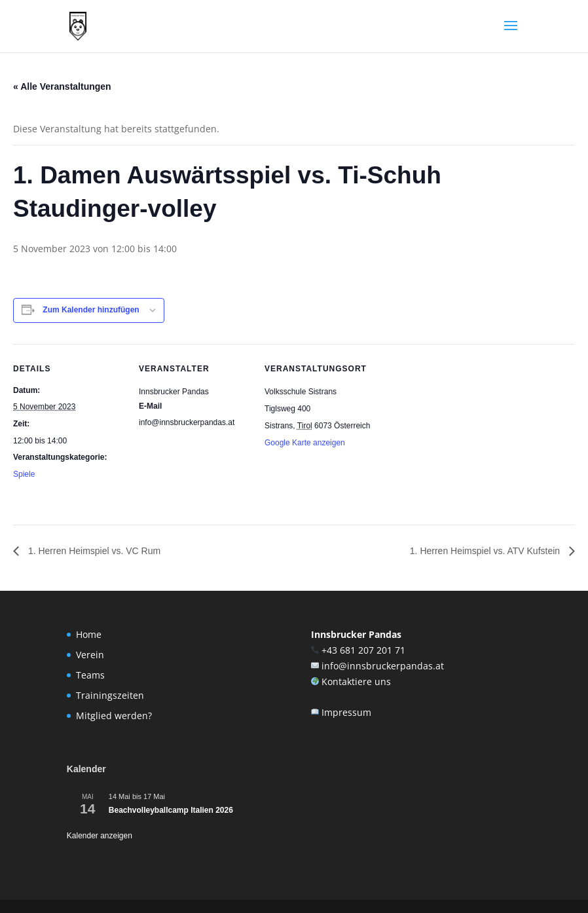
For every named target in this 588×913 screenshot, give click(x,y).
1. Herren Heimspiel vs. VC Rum (93, 551)
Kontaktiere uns (356, 681)
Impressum (346, 712)
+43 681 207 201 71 (363, 650)
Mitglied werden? (114, 716)
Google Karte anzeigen (305, 443)
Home (89, 634)
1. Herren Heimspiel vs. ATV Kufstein (486, 551)
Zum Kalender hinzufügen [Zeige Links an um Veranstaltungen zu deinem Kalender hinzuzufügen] (91, 310)
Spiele (24, 474)
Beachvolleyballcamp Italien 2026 (171, 810)
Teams (90, 675)
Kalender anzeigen (100, 836)
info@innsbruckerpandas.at (383, 666)
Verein (90, 655)
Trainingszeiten (110, 695)
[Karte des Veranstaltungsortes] (459, 434)
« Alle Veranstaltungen (62, 86)
